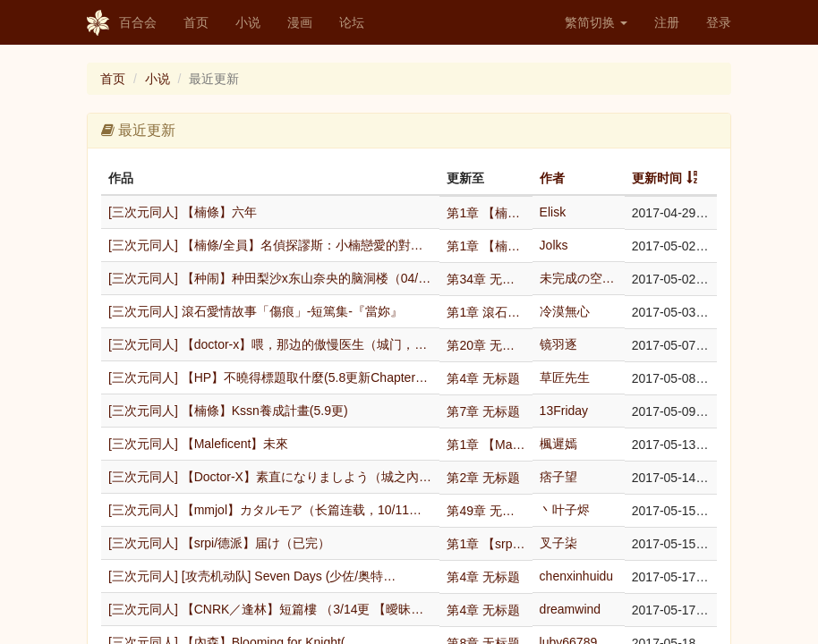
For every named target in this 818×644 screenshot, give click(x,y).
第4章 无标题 (483, 378)
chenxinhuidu (577, 576)
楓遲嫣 (558, 444)
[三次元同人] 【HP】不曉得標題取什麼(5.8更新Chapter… (268, 377)
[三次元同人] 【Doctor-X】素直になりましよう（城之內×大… (270, 477)
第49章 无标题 (486, 511)
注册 (667, 22)
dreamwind (570, 609)
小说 (248, 22)
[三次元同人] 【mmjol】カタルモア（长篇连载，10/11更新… (270, 510)
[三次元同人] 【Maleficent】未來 (198, 444)
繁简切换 (596, 22)
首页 (196, 22)
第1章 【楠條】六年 (486, 213)
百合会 (122, 23)
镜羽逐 (558, 344)
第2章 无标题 (483, 478)
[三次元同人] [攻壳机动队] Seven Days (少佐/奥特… (252, 576)
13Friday (564, 411)
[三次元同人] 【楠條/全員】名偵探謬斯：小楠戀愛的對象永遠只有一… (270, 245)
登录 (719, 22)
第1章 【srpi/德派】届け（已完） (486, 544)
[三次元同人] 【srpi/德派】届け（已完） (219, 543)
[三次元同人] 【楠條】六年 (183, 212)
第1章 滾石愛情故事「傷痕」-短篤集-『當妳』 (486, 312)
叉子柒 (558, 543)
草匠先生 (565, 377)
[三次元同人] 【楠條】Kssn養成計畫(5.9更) (228, 411)
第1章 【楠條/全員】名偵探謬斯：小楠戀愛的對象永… (486, 246)
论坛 (352, 22)
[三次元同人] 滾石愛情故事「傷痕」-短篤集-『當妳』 (256, 311)
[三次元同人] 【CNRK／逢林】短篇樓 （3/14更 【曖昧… (266, 609)
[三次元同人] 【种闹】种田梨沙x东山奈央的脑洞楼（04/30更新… (270, 278)
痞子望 (558, 477)
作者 (552, 178)
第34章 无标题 (486, 279)
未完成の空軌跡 (579, 278)
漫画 (300, 22)
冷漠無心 (565, 311)
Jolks (554, 245)
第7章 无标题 (483, 411)
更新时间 (657, 178)
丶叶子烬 (565, 510)
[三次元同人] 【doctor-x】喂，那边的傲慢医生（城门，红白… (270, 344)
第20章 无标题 (486, 345)
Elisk (553, 212)
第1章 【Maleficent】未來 (486, 445)
